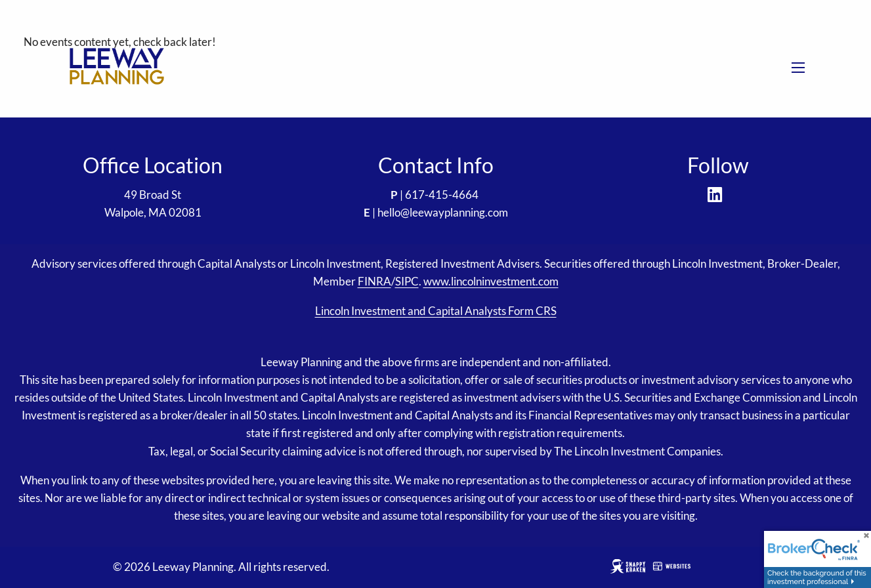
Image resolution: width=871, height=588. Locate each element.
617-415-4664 (442, 195)
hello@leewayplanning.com (443, 212)
